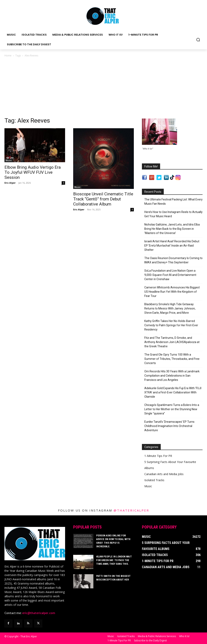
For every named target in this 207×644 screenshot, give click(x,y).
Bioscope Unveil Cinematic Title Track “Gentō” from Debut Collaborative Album (103, 199)
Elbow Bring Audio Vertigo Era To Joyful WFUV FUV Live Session (33, 172)
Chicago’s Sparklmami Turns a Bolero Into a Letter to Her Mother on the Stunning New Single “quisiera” (172, 409)
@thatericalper (131, 510)
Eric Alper (10, 183)
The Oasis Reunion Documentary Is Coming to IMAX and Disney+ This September (173, 260)
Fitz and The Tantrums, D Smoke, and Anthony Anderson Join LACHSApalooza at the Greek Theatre (172, 342)
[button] (198, 40)
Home (8, 56)
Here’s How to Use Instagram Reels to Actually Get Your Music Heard (173, 214)
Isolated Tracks (154, 480)
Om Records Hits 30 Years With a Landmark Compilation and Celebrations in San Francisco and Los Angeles (172, 376)
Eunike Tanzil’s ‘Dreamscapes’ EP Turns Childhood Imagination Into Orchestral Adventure (169, 426)
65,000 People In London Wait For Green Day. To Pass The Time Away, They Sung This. (113, 559)
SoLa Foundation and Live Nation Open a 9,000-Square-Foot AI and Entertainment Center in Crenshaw (170, 275)
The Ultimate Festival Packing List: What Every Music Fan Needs (173, 202)
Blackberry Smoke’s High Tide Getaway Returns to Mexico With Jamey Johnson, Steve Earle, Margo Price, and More (170, 308)
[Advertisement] (103, 88)
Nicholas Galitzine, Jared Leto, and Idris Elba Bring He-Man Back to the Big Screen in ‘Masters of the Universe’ (172, 229)
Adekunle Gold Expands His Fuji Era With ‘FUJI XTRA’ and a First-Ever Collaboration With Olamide (173, 392)
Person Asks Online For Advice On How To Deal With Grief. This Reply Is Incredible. (115, 539)
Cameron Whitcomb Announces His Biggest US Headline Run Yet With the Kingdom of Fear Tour (172, 292)
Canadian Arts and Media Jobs (164, 474)
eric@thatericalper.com (39, 613)
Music (9, 160)
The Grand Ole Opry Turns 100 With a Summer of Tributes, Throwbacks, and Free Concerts (172, 359)
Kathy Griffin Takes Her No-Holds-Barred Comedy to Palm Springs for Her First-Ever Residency (171, 325)
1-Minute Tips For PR (158, 456)
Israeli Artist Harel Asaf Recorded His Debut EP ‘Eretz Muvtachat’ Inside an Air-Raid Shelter (172, 246)
